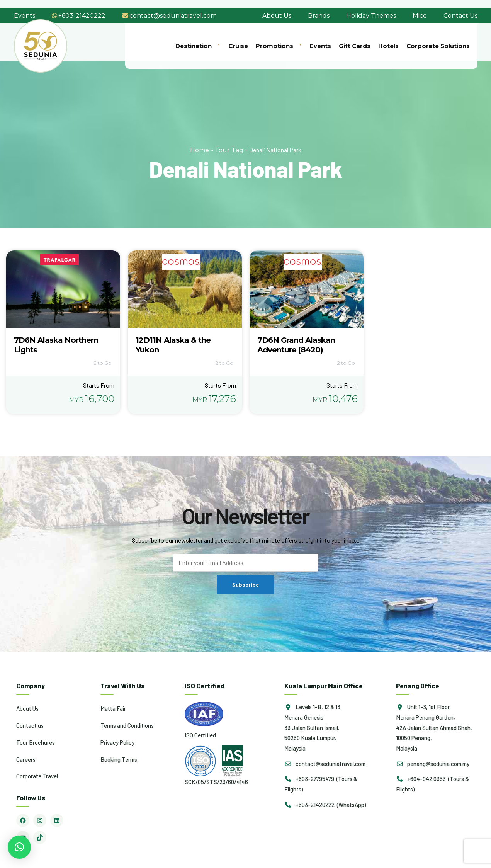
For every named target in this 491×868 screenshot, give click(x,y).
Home (200, 150)
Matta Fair (113, 708)
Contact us (30, 725)
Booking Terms (119, 759)
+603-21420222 (82, 16)
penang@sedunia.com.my (433, 764)
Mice (420, 16)
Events (25, 16)
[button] (19, 847)
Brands (319, 16)
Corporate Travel (37, 776)
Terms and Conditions (127, 725)
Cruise (238, 46)
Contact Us (460, 16)
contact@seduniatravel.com (173, 16)
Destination (198, 46)
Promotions (279, 46)
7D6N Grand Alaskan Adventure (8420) (296, 345)
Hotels (388, 46)
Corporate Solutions (438, 46)
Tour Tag (229, 150)
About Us (277, 16)
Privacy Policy (117, 742)
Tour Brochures (36, 742)
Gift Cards (355, 46)
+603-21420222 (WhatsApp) (325, 805)
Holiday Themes (371, 16)
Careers (26, 759)
